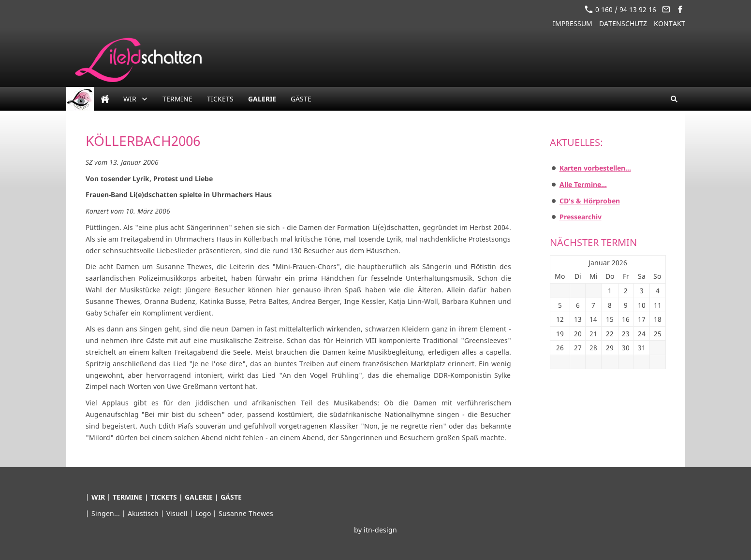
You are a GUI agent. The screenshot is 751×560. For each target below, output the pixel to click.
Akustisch (144, 513)
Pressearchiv (581, 217)
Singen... (107, 513)
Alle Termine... (583, 184)
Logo (204, 513)
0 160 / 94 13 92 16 (620, 9)
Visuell (178, 513)
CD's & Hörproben (590, 201)
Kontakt (670, 23)
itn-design (380, 530)
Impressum (573, 23)
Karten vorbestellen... (595, 168)
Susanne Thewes (246, 513)
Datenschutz (623, 23)
